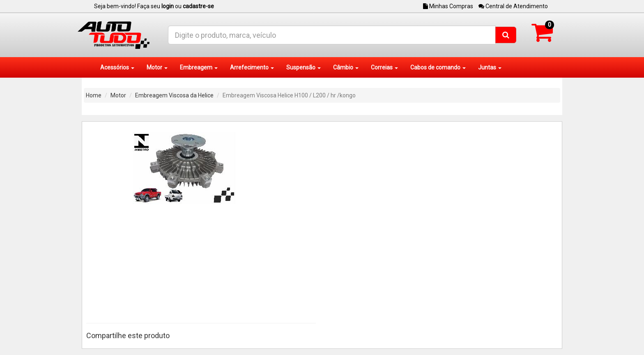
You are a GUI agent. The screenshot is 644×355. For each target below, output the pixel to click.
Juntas (490, 67)
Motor (157, 67)
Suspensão (304, 67)
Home (94, 95)
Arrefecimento (252, 67)
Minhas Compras (448, 6)
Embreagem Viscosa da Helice (174, 95)
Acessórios (117, 67)
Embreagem (199, 67)
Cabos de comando (438, 67)
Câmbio (346, 67)
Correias (384, 67)
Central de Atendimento (513, 6)
